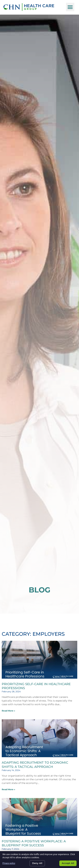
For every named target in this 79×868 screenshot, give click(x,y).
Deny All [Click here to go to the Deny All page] (37, 863)
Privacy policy (9, 863)
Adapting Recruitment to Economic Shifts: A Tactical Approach (35, 765)
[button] (70, 5)
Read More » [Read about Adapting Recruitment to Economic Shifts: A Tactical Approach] (8, 789)
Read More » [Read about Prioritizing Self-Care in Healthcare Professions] (8, 711)
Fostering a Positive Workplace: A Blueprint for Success (34, 843)
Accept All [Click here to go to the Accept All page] (68, 863)
